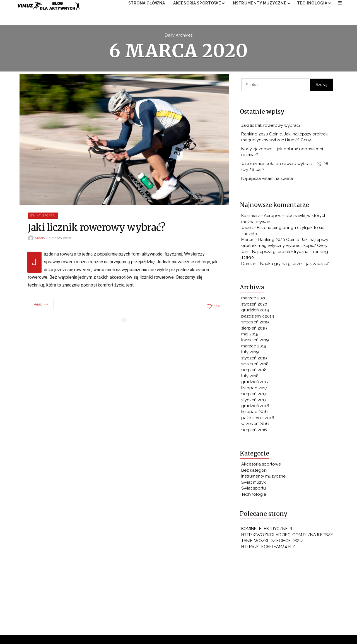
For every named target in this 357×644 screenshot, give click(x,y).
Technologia (312, 8)
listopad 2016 (255, 413)
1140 (216, 307)
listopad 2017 (254, 389)
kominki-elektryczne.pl (267, 530)
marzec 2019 (254, 347)
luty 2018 (250, 377)
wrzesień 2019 (255, 323)
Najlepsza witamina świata (267, 180)
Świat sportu (43, 217)
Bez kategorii (254, 471)
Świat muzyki (254, 483)
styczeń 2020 (254, 305)
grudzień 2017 (255, 383)
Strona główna (147, 8)
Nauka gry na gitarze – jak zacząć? (295, 265)
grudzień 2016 (255, 407)
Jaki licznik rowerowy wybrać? (271, 127)
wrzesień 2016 (255, 425)
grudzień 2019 (255, 311)
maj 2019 (250, 335)
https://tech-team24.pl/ (268, 548)
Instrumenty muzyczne (259, 8)
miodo (40, 239)
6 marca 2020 (60, 239)
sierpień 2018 (254, 371)
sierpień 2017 (254, 395)
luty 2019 (250, 353)
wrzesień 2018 (255, 365)
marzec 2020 (254, 299)
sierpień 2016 (254, 431)
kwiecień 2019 (255, 341)
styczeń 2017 (254, 401)
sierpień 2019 (254, 329)
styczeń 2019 (254, 359)
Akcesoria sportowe (197, 8)
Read (41, 305)
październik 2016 (258, 419)
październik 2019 (258, 317)
